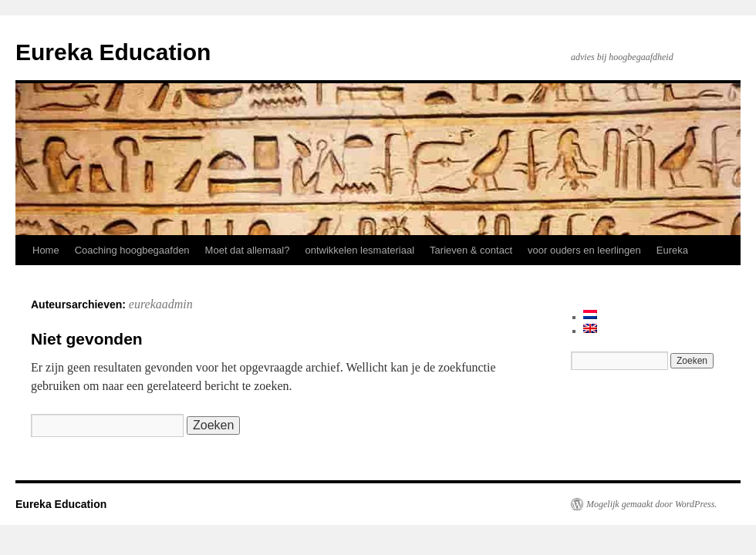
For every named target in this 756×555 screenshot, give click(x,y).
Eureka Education (113, 52)
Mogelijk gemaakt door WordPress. (651, 504)
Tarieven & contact (471, 250)
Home (46, 250)
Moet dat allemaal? (248, 250)
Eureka (672, 250)
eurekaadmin (161, 304)
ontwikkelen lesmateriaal (359, 250)
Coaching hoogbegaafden (132, 250)
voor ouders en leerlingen (584, 250)
